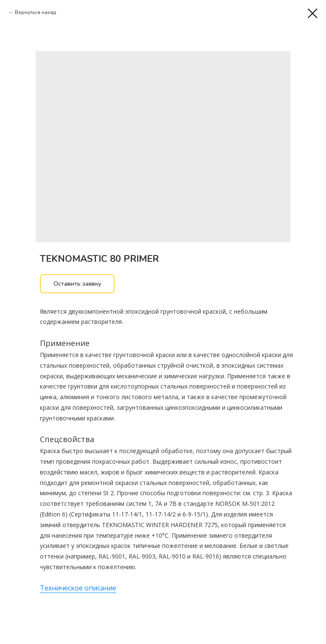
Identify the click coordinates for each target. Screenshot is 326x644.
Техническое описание (78, 588)
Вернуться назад (35, 12)
